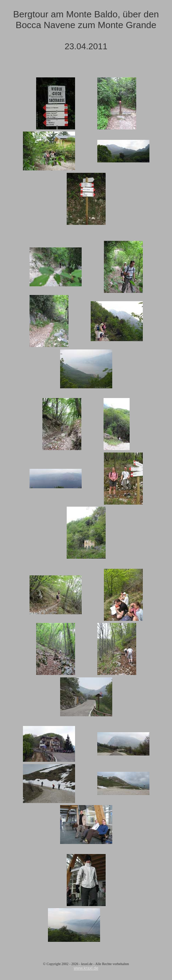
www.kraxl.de (86, 968)
